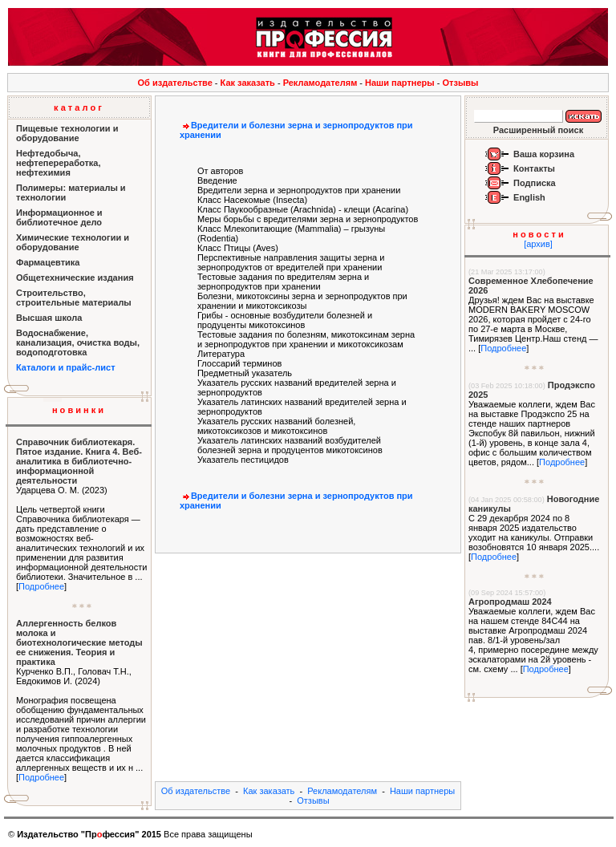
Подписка (535, 183)
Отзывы (461, 83)
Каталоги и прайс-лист (66, 367)
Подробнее (41, 586)
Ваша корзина (544, 154)
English (529, 197)
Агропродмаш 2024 (510, 602)
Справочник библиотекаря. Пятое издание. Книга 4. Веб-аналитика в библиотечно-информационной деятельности (79, 461)
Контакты (534, 168)
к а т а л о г (78, 107)
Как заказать (248, 83)
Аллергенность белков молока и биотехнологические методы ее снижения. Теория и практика (79, 642)
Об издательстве (175, 83)
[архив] (538, 244)
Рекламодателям (320, 83)
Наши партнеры (400, 83)
